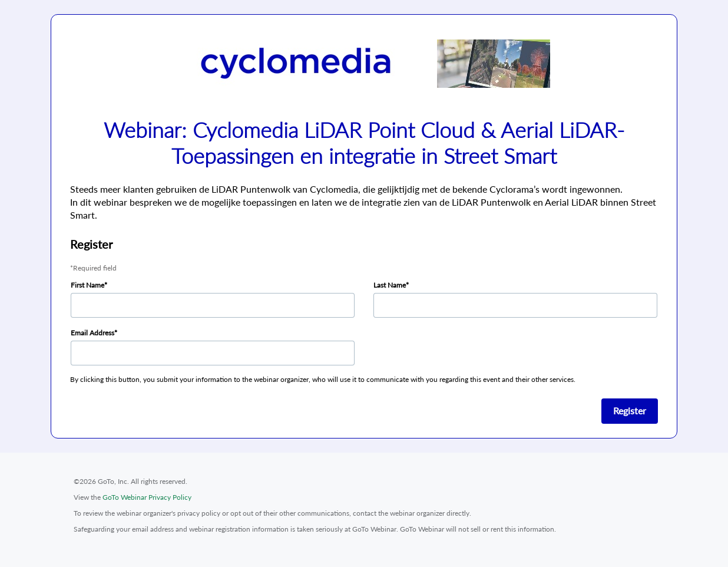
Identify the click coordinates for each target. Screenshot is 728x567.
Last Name (390, 285)
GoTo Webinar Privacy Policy (147, 497)
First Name (87, 285)
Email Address (92, 333)
